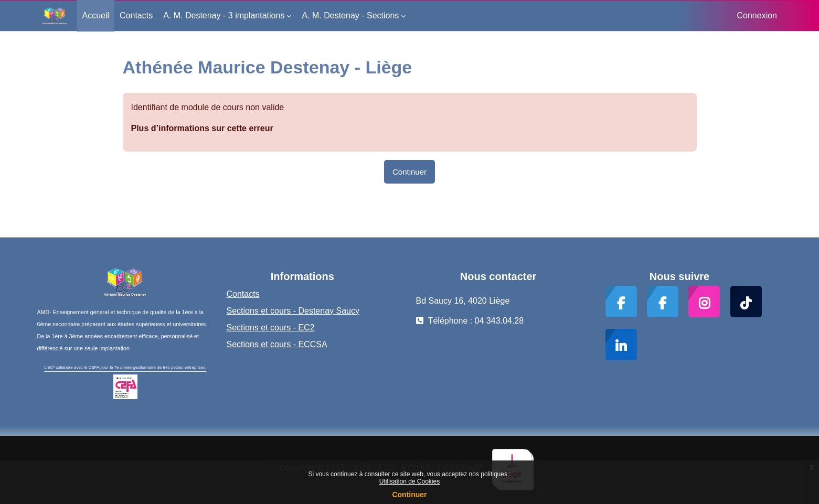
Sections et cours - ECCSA (277, 344)
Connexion (757, 15)
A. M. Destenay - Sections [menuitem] (350, 15)
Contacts (243, 294)
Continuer (409, 495)
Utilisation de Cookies (409, 481)
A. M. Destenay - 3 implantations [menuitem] (224, 15)
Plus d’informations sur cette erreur (202, 128)
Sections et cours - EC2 (271, 328)
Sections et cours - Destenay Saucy (293, 311)
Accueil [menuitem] (95, 15)
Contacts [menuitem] (136, 15)
